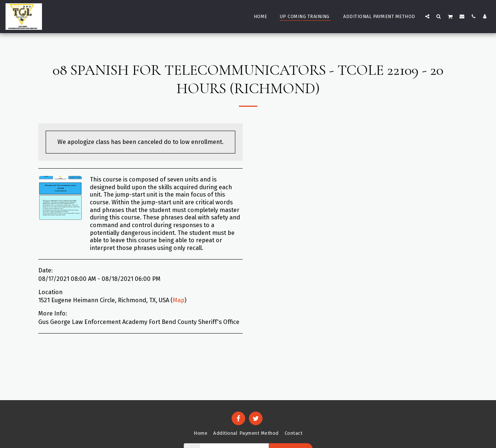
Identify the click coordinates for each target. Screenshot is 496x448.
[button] (427, 16)
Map (179, 300)
